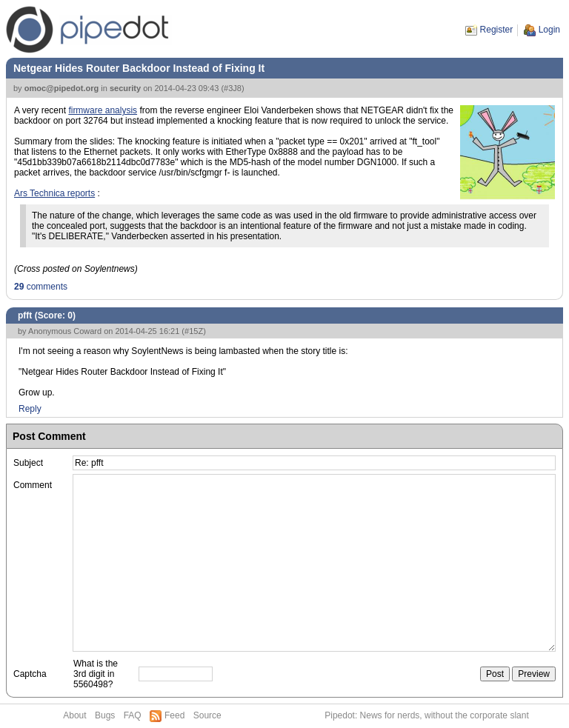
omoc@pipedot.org (62, 88)
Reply (30, 409)
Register (497, 30)
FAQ (133, 715)
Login (549, 30)
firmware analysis (103, 110)
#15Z (194, 331)
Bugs (105, 715)
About (74, 715)
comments (41, 287)
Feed (174, 715)
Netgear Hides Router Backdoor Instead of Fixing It (139, 68)
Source (207, 715)
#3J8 (233, 88)
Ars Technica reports (54, 193)
